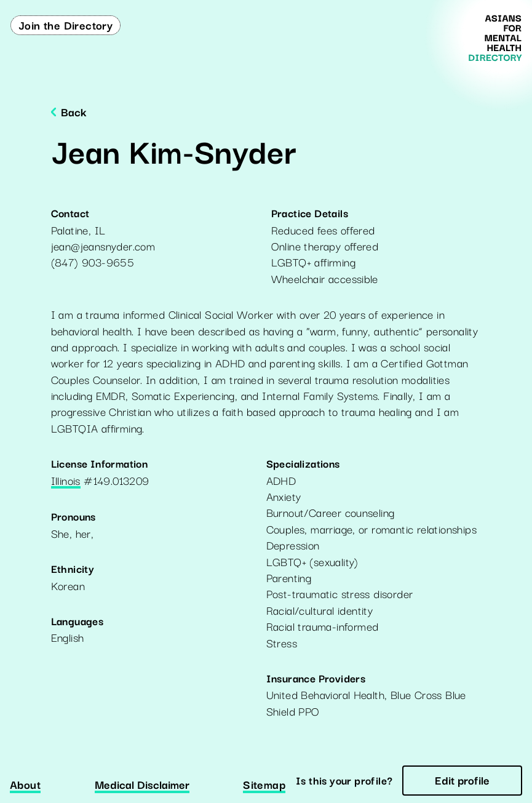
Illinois (66, 481)
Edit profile (462, 780)
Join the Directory (66, 25)
